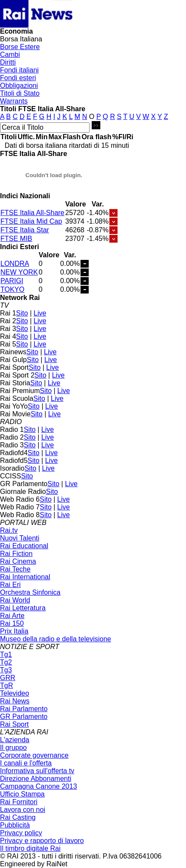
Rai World (15, 600)
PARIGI (12, 281)
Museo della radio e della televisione (56, 639)
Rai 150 (12, 623)
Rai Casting (18, 817)
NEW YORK (19, 272)
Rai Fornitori (19, 802)
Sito (22, 313)
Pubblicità (15, 825)
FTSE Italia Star (25, 230)
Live (40, 313)
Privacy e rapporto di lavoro (42, 841)
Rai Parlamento (24, 709)
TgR (6, 685)
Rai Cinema (18, 561)
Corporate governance (34, 755)
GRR (8, 678)
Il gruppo (13, 748)
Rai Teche (15, 569)
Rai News (15, 701)
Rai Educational (24, 546)
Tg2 (6, 662)
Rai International (25, 577)
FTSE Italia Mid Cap (31, 221)
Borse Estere (20, 47)
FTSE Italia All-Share (33, 213)
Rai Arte (12, 616)
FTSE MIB (16, 239)
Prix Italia (14, 631)
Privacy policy (21, 833)
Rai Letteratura (23, 608)
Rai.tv (9, 530)
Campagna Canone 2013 (39, 786)
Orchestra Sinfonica (30, 592)
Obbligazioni (19, 86)
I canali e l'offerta (26, 763)
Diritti (8, 62)
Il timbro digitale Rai (30, 848)
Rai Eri (10, 585)
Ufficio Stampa (22, 794)
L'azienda (15, 740)
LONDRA (15, 264)
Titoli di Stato (20, 93)
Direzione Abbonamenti (36, 779)
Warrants (14, 101)
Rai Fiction (16, 554)
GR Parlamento (24, 717)
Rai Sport (14, 724)
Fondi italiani (19, 70)
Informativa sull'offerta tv (37, 771)
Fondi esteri (18, 78)
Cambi (10, 55)
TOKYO (12, 289)
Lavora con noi (23, 810)
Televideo (15, 693)
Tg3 (6, 670)
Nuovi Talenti (20, 538)
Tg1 (6, 654)
